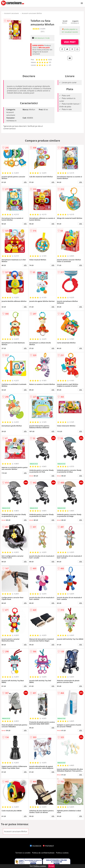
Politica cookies (62, 853)
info (25, 182)
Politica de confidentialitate (43, 853)
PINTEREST (48, 846)
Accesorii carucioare (12, 13)
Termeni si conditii (23, 853)
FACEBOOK (36, 846)
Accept (51, 866)
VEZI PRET (70, 42)
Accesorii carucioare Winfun (32, 13)
